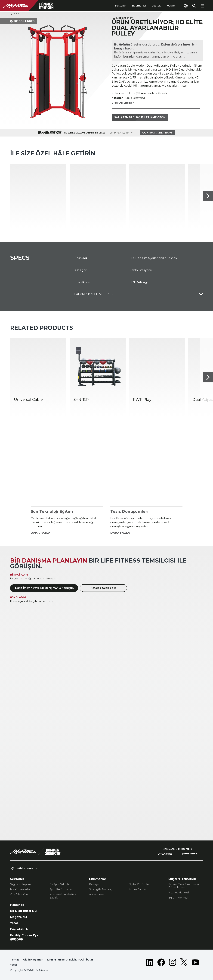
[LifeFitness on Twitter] (184, 963)
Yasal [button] (14, 965)
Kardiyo (94, 884)
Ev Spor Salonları (60, 884)
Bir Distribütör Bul (24, 911)
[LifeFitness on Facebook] (161, 963)
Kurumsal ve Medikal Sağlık (63, 896)
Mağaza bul (19, 917)
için (195, 45)
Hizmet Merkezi (179, 893)
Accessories (96, 894)
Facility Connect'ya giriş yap (24, 937)
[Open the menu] (202, 6)
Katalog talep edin (103, 588)
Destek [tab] (156, 6)
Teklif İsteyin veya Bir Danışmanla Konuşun (44, 588)
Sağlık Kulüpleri (21, 884)
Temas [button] (15, 960)
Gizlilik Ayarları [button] (33, 960)
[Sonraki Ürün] (208, 196)
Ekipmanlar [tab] (139, 6)
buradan (130, 57)
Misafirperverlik (20, 889)
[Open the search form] (194, 6)
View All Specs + (123, 103)
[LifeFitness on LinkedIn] (150, 963)
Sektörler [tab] (121, 6)
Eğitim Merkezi (178, 898)
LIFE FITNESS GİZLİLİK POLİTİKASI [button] (70, 960)
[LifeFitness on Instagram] (173, 963)
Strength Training (101, 889)
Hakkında (17, 905)
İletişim (170, 6)
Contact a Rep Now (157, 133)
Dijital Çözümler (139, 884)
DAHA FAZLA (40, 533)
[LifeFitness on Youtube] (195, 963)
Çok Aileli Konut (20, 894)
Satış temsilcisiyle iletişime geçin (140, 117)
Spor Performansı (61, 889)
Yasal (14, 923)
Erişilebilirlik (19, 929)
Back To (17, 14)
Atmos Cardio (137, 889)
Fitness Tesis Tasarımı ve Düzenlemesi (184, 886)
